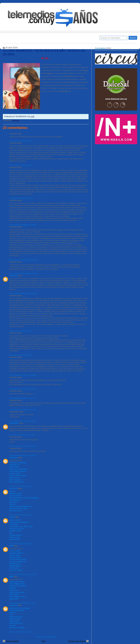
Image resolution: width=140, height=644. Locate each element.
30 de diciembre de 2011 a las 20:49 (23, 455)
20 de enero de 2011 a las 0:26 (21, 331)
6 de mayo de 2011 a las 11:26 (21, 355)
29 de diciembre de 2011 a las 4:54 (22, 435)
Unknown (13, 276)
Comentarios (100, 48)
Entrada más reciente (77, 641)
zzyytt (12, 517)
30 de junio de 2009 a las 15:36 (21, 165)
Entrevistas (40, 39)
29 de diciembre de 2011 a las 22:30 (23, 446)
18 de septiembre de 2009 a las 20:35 (23, 293)
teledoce (16, 120)
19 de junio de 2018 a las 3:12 (20, 486)
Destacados (14, 39)
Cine (59, 39)
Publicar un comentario (46, 637)
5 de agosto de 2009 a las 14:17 (21, 198)
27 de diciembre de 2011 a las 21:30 (23, 389)
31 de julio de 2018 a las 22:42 (21, 544)
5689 (11, 546)
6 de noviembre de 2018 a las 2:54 (22, 603)
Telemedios (89, 39)
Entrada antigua (12, 641)
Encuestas (71, 39)
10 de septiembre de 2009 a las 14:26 (23, 260)
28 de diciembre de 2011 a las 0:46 (22, 398)
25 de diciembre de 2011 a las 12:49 (23, 375)
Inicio (43, 641)
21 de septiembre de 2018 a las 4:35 (23, 574)
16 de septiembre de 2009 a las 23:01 (23, 273)
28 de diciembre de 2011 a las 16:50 (23, 410)
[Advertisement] (116, 166)
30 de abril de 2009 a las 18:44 (21, 141)
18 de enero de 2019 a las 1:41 (21, 632)
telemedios (14, 423)
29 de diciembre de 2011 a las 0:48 (22, 421)
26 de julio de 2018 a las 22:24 (21, 515)
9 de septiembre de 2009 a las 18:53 (23, 225)
